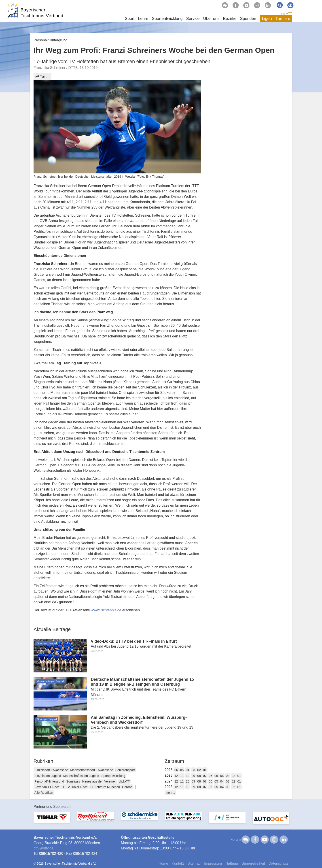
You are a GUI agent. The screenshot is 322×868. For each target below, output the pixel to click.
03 (193, 770)
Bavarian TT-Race (47, 787)
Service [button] (193, 19)
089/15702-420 (51, 854)
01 (205, 770)
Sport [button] (130, 19)
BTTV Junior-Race (75, 787)
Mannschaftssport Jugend (81, 776)
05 (182, 770)
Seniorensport (125, 770)
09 (193, 776)
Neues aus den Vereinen (99, 781)
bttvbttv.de (43, 848)
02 (199, 770)
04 (188, 770)
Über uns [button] (211, 19)
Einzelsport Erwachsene (51, 770)
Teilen (42, 77)
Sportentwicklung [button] (167, 19)
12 (176, 776)
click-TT (287, 13)
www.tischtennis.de (106, 610)
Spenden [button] (248, 19)
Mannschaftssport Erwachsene (92, 770)
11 (182, 776)
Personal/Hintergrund (49, 781)
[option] (52, 820)
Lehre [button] (143, 19)
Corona (127, 787)
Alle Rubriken (44, 793)
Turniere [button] (283, 19)
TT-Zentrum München (105, 787)
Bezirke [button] (230, 19)
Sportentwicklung (113, 776)
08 (199, 776)
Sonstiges (73, 781)
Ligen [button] (267, 19)
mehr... (170, 793)
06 (176, 770)
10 (188, 776)
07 (205, 776)
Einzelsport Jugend (48, 776)
